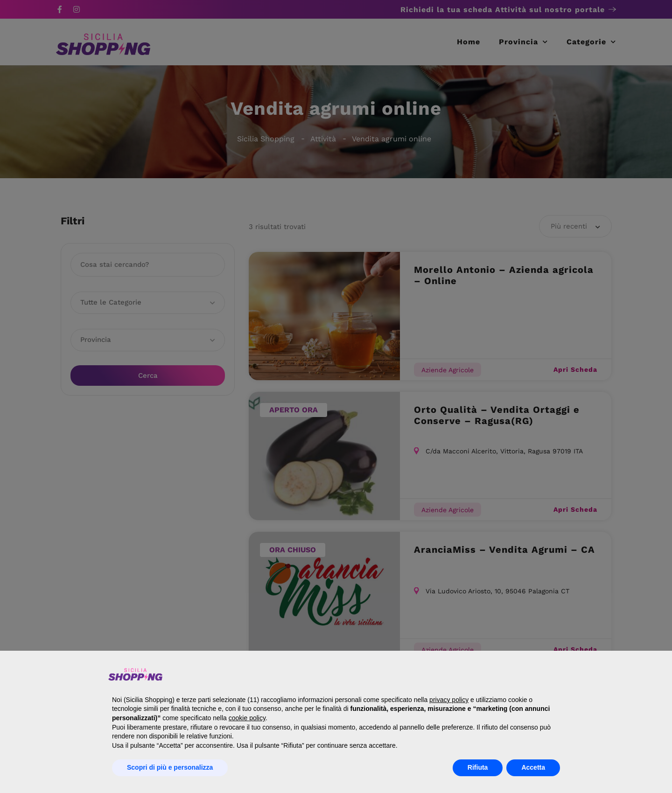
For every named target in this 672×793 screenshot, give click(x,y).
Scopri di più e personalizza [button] (170, 767)
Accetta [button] (533, 767)
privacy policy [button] (449, 700)
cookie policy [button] (247, 718)
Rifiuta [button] (478, 767)
